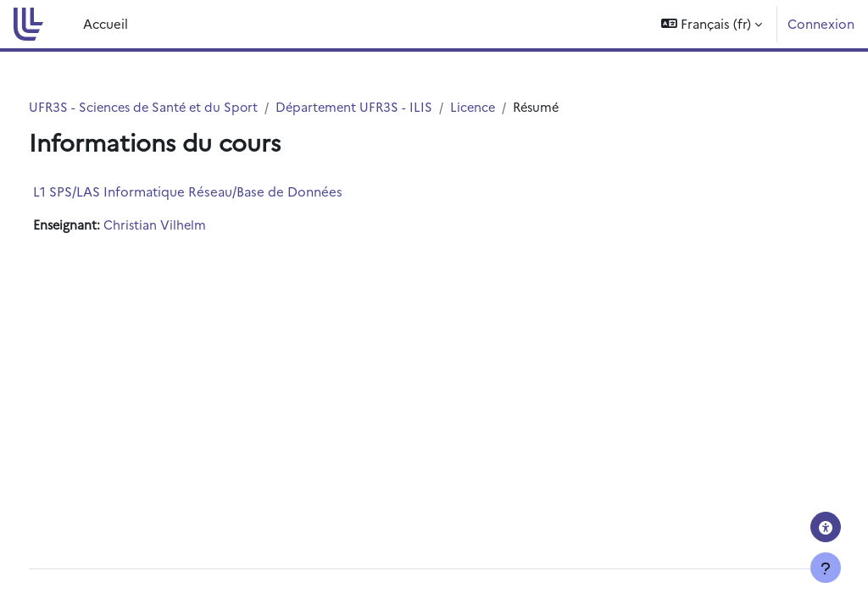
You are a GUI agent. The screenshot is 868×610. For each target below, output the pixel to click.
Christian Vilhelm (189, 226)
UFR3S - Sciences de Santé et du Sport (178, 107)
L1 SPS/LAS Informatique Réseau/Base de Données (219, 192)
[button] (712, 24)
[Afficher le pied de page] (826, 568)
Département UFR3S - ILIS (394, 107)
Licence (515, 107)
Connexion (821, 23)
